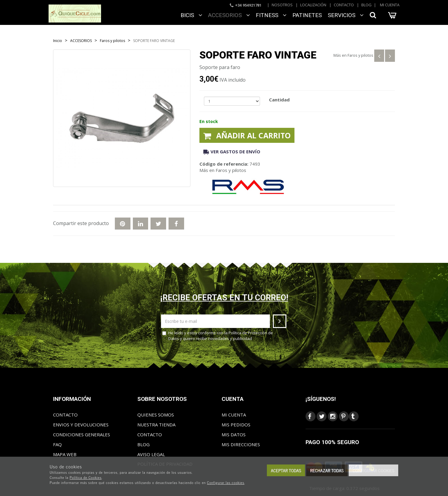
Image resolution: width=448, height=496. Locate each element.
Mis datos (234, 434)
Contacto (344, 5)
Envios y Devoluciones (81, 425)
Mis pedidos (236, 425)
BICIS (191, 15)
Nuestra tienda (156, 425)
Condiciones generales (82, 434)
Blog (366, 5)
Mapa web (65, 454)
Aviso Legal (151, 454)
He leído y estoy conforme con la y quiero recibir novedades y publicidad (218, 336)
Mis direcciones (241, 444)
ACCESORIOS (229, 15)
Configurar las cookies (226, 482)
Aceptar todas (286, 470)
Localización (313, 5)
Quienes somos (156, 415)
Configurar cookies (373, 470)
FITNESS (271, 15)
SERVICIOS (346, 15)
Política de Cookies (86, 477)
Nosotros (282, 5)
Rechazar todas (327, 470)
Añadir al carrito (247, 135)
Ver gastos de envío (232, 152)
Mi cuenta (390, 5)
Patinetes (307, 15)
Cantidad (279, 100)
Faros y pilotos (360, 55)
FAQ (57, 444)
